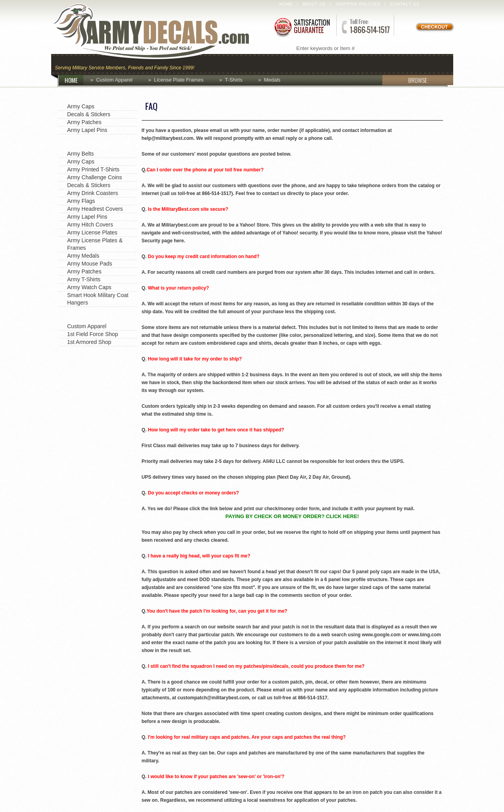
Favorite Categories (93, 95)
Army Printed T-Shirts (94, 169)
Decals (345, 64)
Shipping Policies (358, 4)
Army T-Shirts (84, 279)
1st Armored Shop (89, 342)
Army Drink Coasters (93, 193)
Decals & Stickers (89, 114)
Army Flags (81, 201)
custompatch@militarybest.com (213, 698)
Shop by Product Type (97, 143)
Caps (210, 64)
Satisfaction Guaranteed (302, 27)
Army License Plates (93, 232)
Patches (432, 64)
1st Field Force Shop (93, 334)
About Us (314, 4)
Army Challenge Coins (95, 177)
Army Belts (81, 154)
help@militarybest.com (168, 138)
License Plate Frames (179, 80)
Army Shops (82, 315)
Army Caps (81, 106)
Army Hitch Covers (90, 225)
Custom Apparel (291, 64)
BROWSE (405, 80)
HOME (74, 80)
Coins (240, 64)
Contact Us (405, 4)
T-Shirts (234, 80)
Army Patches (84, 122)
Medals (272, 80)
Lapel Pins (387, 64)
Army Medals (83, 256)
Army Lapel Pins (87, 130)
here (179, 241)
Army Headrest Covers (95, 209)
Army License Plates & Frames (95, 244)
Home (286, 4)
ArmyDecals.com (159, 32)
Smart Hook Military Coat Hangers (98, 299)
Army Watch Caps (89, 287)
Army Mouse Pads (90, 264)
